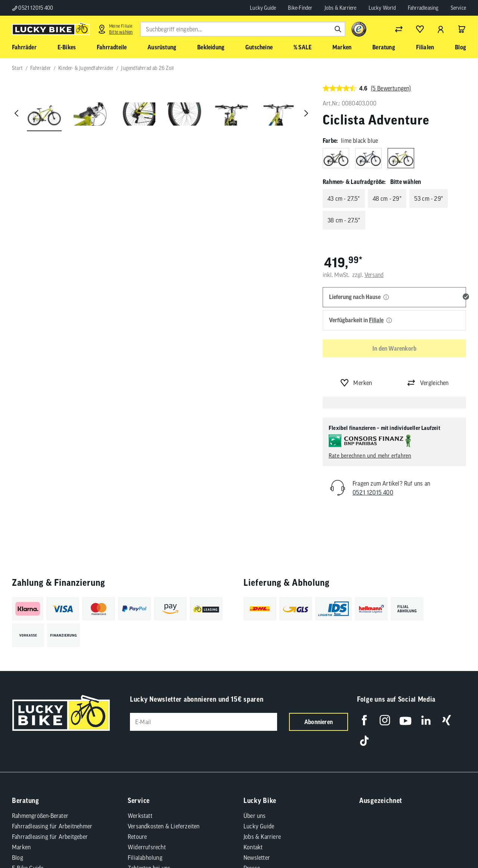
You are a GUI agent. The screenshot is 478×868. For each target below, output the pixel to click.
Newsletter (257, 858)
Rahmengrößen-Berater (40, 816)
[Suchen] (338, 29)
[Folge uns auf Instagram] (385, 720)
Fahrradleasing (423, 8)
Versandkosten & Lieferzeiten (164, 826)
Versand (374, 275)
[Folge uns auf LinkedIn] (426, 720)
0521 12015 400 (32, 8)
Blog (18, 858)
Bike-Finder (300, 8)
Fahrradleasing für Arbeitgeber (50, 837)
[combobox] (243, 29)
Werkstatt (140, 816)
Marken (21, 847)
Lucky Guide (263, 8)
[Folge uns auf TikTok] (364, 741)
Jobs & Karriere (341, 8)
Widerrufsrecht (147, 847)
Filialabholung (145, 858)
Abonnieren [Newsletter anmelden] (319, 722)
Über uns (255, 816)
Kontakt (253, 847)
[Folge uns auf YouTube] (405, 720)
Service (458, 8)
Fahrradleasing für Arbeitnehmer (52, 826)
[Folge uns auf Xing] (446, 720)
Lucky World (382, 8)
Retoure (137, 837)
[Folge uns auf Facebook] (364, 720)
